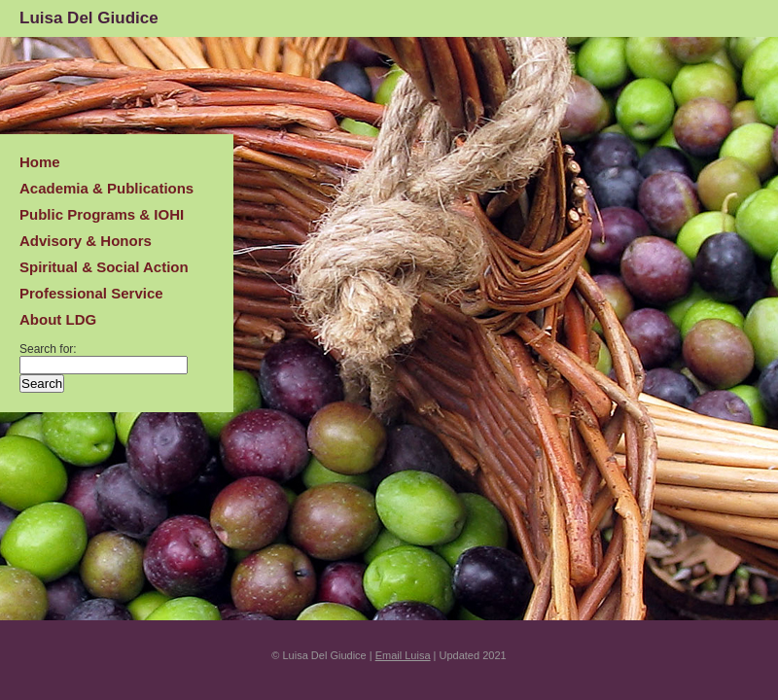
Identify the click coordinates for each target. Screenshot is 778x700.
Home (40, 162)
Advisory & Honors (86, 241)
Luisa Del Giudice (89, 18)
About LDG (58, 319)
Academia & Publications (106, 188)
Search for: (48, 349)
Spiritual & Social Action (104, 267)
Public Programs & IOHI (102, 214)
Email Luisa (403, 655)
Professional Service (91, 293)
